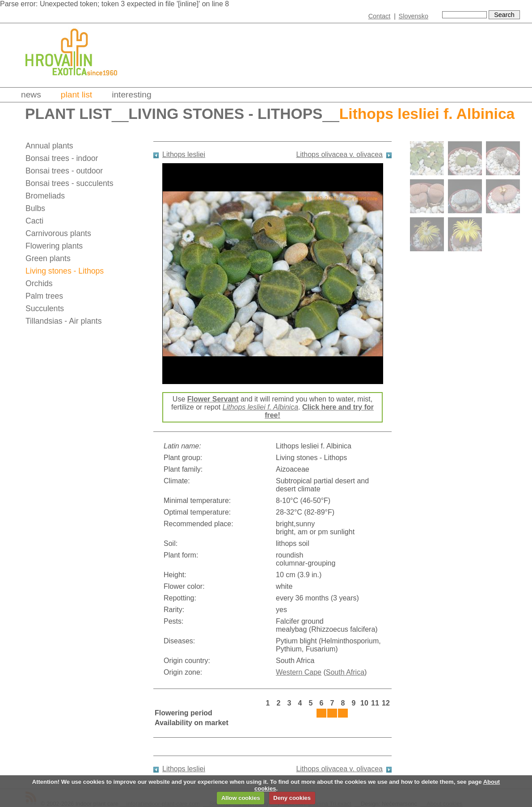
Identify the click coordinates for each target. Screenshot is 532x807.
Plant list (76, 95)
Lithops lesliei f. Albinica (260, 407)
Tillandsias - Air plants (63, 321)
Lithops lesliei (184, 154)
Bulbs (35, 208)
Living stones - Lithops (225, 114)
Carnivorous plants (58, 233)
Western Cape (299, 672)
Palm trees (44, 296)
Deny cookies (292, 798)
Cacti (34, 221)
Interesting (132, 95)
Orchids (39, 283)
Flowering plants (54, 246)
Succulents (45, 308)
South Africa (345, 672)
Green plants (48, 258)
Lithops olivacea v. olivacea (339, 154)
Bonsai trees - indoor (62, 158)
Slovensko (414, 16)
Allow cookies (241, 798)
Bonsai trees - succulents (70, 183)
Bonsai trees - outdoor (64, 171)
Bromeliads (45, 196)
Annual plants (49, 146)
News (31, 95)
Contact (380, 16)
